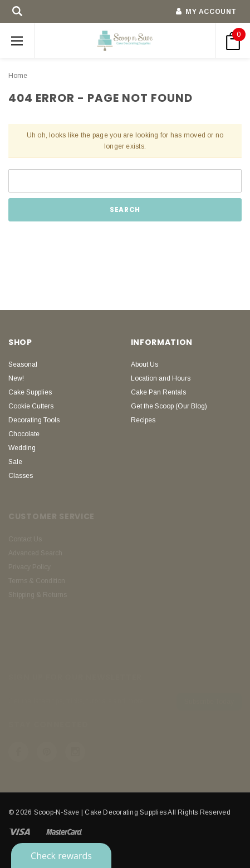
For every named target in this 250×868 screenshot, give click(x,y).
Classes (21, 476)
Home (18, 76)
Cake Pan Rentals (158, 392)
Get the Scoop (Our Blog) (169, 406)
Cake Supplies (30, 392)
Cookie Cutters (31, 406)
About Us (144, 364)
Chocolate (24, 434)
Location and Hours (161, 378)
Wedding (22, 448)
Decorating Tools (34, 420)
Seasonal (23, 364)
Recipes (143, 420)
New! (16, 378)
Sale (15, 462)
